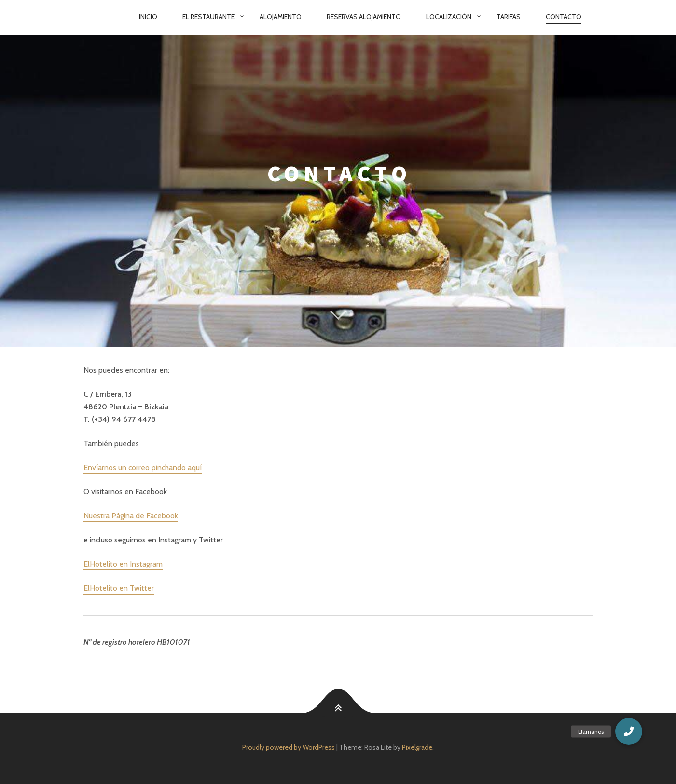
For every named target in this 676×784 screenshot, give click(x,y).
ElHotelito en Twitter (119, 588)
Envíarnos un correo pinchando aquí (143, 467)
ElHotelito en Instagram (123, 564)
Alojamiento (281, 17)
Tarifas (509, 17)
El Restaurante (208, 17)
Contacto (564, 17)
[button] (629, 731)
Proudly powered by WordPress (289, 747)
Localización (449, 17)
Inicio (148, 17)
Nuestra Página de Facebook (131, 516)
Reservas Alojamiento (364, 17)
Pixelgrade (417, 747)
